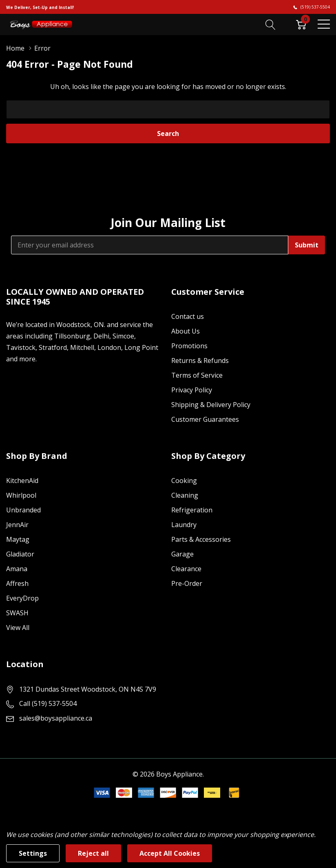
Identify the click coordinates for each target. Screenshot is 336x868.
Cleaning (185, 495)
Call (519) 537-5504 (48, 703)
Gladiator (20, 554)
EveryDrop (22, 598)
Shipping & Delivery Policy (211, 405)
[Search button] (271, 24)
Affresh (17, 583)
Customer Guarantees (205, 419)
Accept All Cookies (170, 853)
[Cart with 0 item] (301, 24)
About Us (186, 331)
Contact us (188, 316)
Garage (182, 554)
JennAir (17, 525)
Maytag (18, 539)
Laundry (184, 525)
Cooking (184, 481)
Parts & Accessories (201, 539)
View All (18, 628)
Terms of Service (197, 375)
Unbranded (23, 510)
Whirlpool (21, 495)
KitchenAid (22, 481)
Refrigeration (192, 510)
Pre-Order (187, 583)
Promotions (189, 346)
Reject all (93, 853)
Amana (17, 569)
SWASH (17, 613)
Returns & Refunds (200, 361)
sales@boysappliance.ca (56, 718)
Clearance (186, 569)
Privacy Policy (192, 390)
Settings (33, 853)
